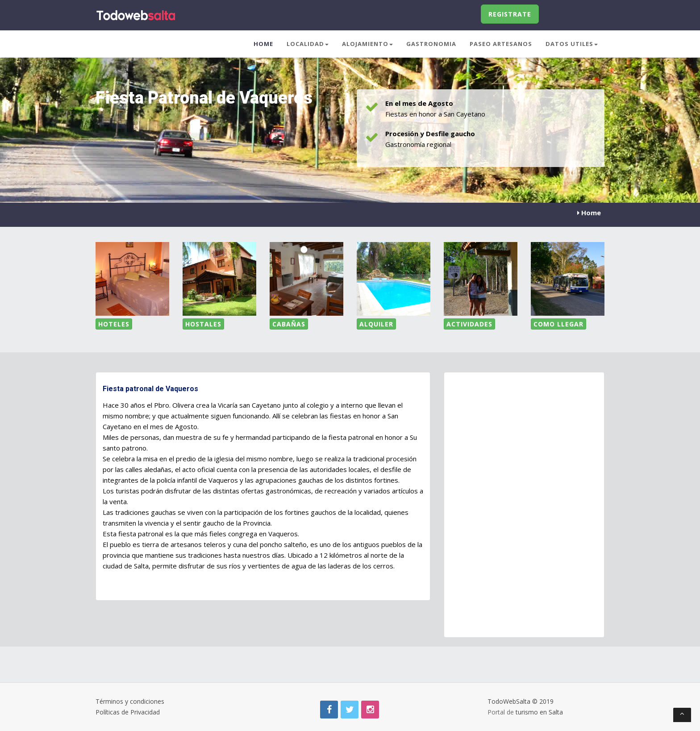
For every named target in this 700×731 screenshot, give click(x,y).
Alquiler (376, 324)
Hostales (203, 324)
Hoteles (114, 324)
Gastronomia (431, 44)
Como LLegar (558, 324)
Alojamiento (367, 44)
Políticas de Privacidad (128, 712)
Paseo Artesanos (501, 44)
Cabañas (289, 324)
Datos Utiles (572, 44)
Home (263, 44)
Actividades (469, 324)
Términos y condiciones (130, 701)
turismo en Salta (539, 712)
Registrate (510, 14)
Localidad (308, 44)
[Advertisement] (522, 606)
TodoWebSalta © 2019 (521, 701)
